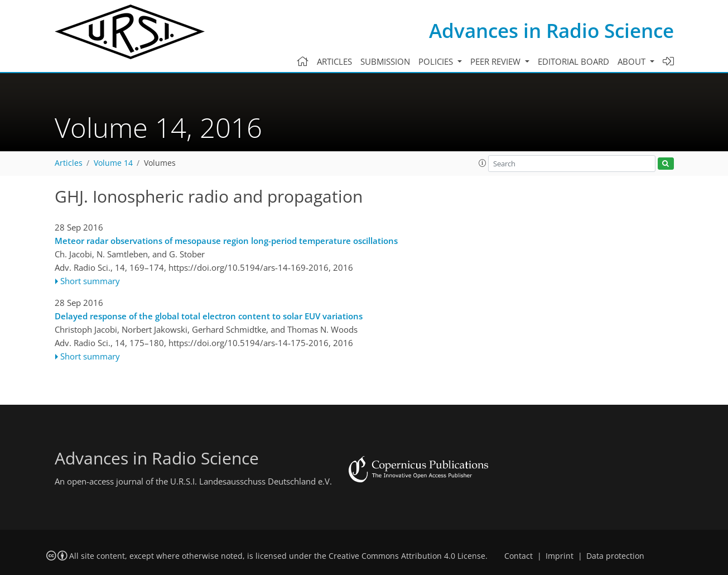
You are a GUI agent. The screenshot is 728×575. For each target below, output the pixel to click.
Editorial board (573, 61)
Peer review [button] (496, 61)
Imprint (560, 556)
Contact (519, 556)
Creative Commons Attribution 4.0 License (407, 556)
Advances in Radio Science (551, 30)
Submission (385, 61)
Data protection (615, 556)
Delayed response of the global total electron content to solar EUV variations (209, 316)
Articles (334, 61)
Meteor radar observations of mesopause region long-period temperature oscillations (226, 241)
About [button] (633, 61)
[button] (483, 163)
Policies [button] (437, 61)
